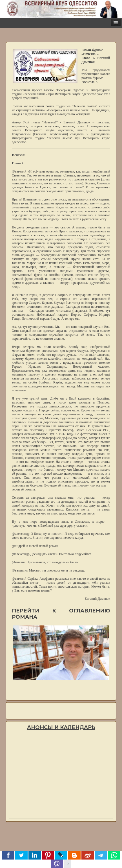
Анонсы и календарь (61, 727)
